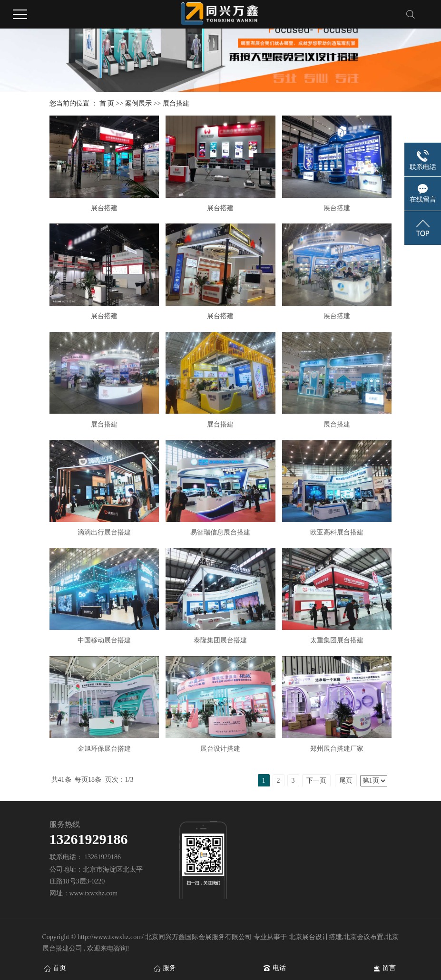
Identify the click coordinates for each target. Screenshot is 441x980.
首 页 (107, 103)
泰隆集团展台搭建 (220, 640)
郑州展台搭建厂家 (337, 749)
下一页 (316, 781)
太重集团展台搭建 (337, 640)
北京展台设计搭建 (315, 937)
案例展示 (138, 103)
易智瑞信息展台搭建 (220, 532)
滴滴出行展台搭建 (104, 532)
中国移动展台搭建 (104, 640)
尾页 (346, 781)
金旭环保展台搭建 (104, 749)
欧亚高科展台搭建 (337, 532)
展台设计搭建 (220, 749)
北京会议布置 (363, 937)
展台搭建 (176, 103)
